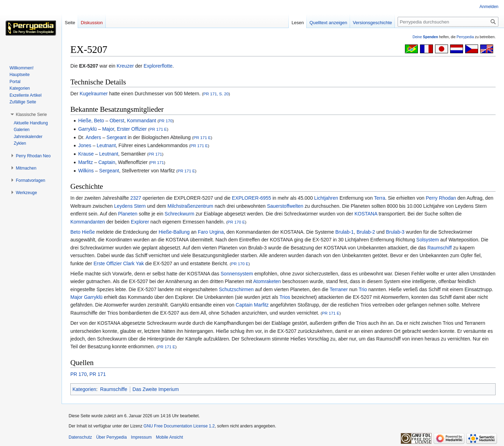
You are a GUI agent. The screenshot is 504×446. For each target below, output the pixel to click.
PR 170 (166, 121)
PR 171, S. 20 (216, 94)
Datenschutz (80, 437)
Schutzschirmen (236, 289)
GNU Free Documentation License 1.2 (179, 426)
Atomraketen (267, 281)
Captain (107, 162)
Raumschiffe (114, 389)
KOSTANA (366, 214)
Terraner (339, 289)
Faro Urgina (211, 232)
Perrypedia (465, 37)
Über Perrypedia (111, 437)
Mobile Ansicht (169, 437)
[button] (31, 115)
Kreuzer (125, 66)
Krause (86, 154)
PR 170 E (236, 222)
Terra (380, 198)
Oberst (117, 121)
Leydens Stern (130, 206)
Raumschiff (440, 248)
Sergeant (116, 137)
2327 (136, 198)
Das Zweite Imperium (156, 389)
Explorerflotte (158, 66)
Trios (285, 297)
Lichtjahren (326, 198)
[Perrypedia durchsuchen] (448, 22)
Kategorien (84, 389)
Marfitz (85, 162)
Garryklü (87, 129)
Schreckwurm (179, 214)
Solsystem (428, 240)
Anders (93, 137)
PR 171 (155, 154)
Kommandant (142, 121)
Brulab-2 (366, 232)
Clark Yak (134, 263)
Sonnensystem (237, 274)
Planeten (128, 214)
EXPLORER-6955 (252, 198)
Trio (363, 289)
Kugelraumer (93, 94)
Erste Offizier (108, 263)
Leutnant (106, 145)
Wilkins (86, 171)
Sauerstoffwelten (285, 206)
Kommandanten (88, 222)
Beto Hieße (83, 232)
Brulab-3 (395, 232)
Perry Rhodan (441, 198)
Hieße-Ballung (174, 232)
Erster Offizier (132, 129)
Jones (85, 145)
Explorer (140, 222)
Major (108, 129)
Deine (425, 37)
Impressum (141, 437)
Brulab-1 (345, 232)
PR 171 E (158, 129)
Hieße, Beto (91, 121)
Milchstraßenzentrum (191, 206)
